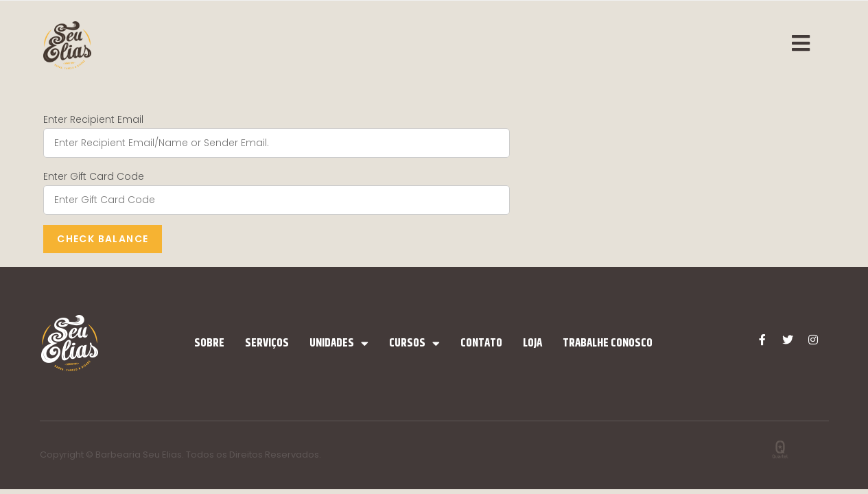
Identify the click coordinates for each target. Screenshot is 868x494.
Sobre (209, 343)
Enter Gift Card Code (94, 176)
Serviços (267, 343)
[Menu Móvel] (808, 45)
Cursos (414, 343)
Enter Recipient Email (93, 119)
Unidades (339, 343)
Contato (481, 343)
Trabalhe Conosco (608, 343)
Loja (532, 343)
